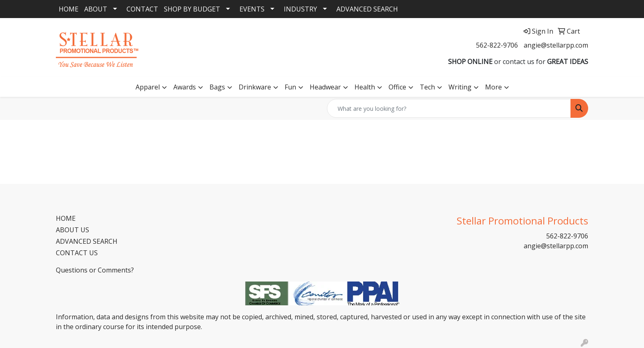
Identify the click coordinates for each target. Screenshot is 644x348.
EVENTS (252, 9)
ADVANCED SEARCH (367, 9)
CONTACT (142, 9)
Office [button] (397, 87)
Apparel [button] (148, 87)
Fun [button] (290, 87)
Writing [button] (460, 87)
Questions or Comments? (95, 270)
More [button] (493, 87)
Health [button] (365, 87)
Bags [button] (217, 87)
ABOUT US (72, 230)
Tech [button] (427, 87)
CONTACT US (77, 253)
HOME (69, 9)
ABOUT (96, 9)
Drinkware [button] (255, 87)
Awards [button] (185, 87)
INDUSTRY (300, 9)
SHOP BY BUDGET (192, 9)
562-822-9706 (497, 45)
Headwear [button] (325, 87)
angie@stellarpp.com (556, 45)
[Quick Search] (449, 108)
